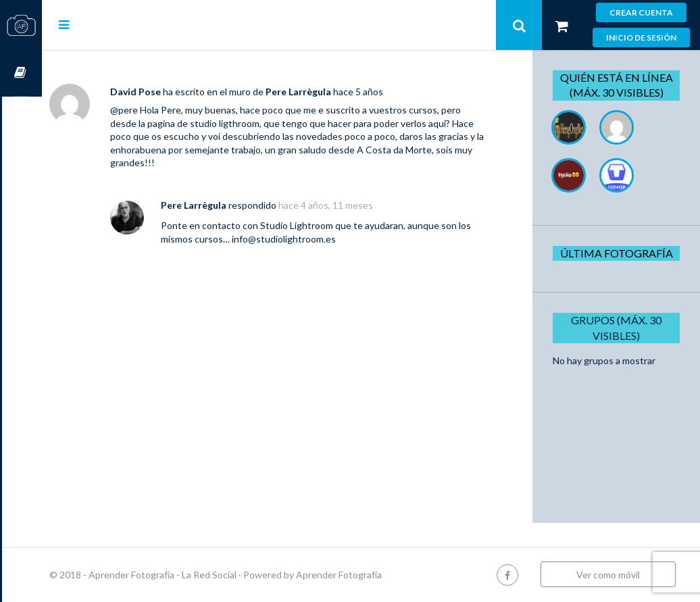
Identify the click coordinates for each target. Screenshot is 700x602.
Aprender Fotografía (379, 575)
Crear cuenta (641, 12)
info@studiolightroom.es (355, 239)
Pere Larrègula (338, 92)
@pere (164, 110)
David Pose (175, 92)
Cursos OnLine (21, 73)
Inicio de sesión (641, 37)
